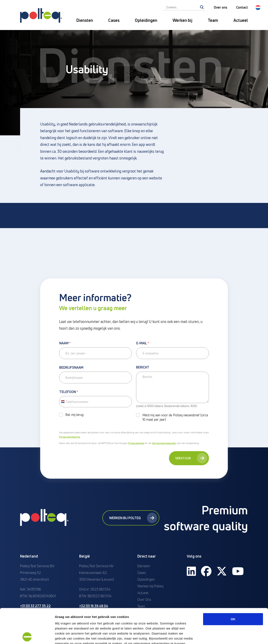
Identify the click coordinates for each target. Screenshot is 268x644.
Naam (65, 343)
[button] (258, 7)
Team (213, 20)
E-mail (143, 343)
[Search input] (182, 7)
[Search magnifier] (202, 7)
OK (233, 584)
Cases (114, 20)
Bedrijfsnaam (71, 368)
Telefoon (69, 392)
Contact (242, 7)
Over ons (220, 7)
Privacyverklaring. (70, 437)
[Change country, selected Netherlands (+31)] (63, 402)
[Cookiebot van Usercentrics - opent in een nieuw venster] (27, 636)
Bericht (143, 367)
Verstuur (191, 458)
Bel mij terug (74, 415)
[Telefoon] (95, 402)
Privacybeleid (136, 443)
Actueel (241, 20)
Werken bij (182, 20)
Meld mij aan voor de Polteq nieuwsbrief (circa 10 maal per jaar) (175, 417)
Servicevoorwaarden (164, 443)
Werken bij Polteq (133, 518)
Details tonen (226, 636)
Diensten (85, 20)
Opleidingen (146, 20)
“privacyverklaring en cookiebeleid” (155, 614)
